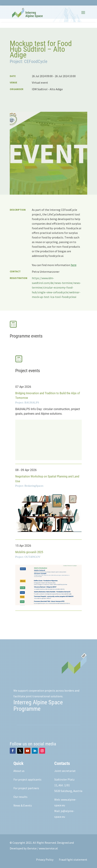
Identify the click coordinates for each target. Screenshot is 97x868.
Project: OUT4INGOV (28, 557)
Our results (20, 797)
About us (19, 771)
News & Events (23, 805)
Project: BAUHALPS (27, 403)
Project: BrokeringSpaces (29, 486)
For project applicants (27, 779)
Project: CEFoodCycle (29, 62)
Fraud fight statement (73, 860)
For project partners (26, 788)
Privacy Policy (45, 860)
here (74, 265)
